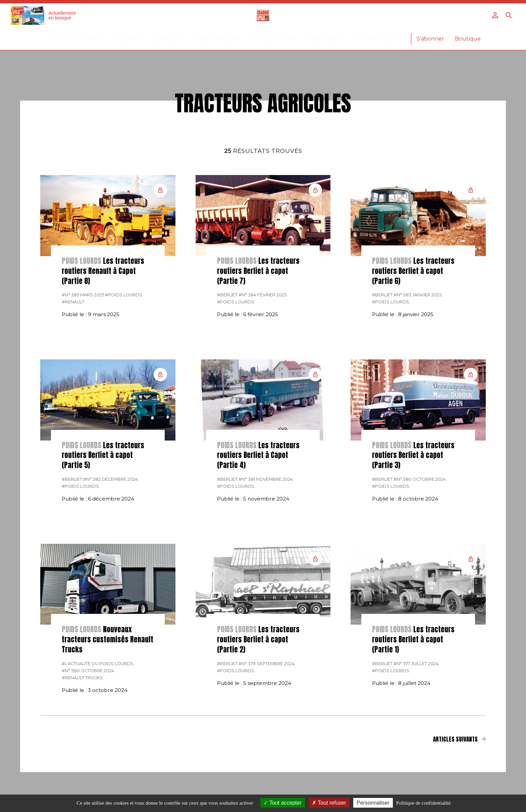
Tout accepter (283, 803)
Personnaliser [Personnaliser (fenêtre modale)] (373, 803)
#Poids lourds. (124, 295)
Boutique (468, 39)
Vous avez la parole (378, 39)
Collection (166, 39)
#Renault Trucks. (83, 678)
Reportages (325, 39)
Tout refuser (329, 803)
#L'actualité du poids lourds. (98, 664)
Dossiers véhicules (216, 39)
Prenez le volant (275, 39)
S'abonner (430, 39)
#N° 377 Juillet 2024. (416, 664)
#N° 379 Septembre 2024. (267, 664)
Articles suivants (460, 739)
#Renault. (73, 302)
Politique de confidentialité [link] (423, 803)
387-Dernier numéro (74, 39)
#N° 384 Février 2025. (263, 295)
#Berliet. (228, 295)
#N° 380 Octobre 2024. (420, 479)
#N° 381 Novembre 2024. (266, 479)
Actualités (127, 39)
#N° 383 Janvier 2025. (418, 295)
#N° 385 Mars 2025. (83, 295)
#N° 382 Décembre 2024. (111, 479)
